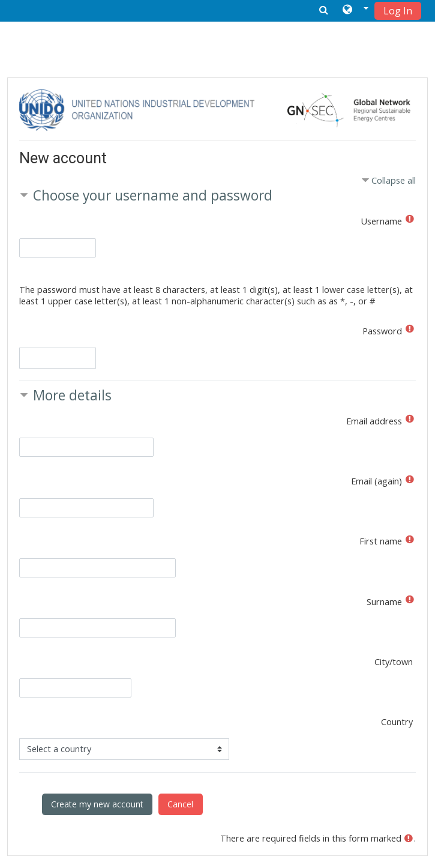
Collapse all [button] (394, 180)
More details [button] (72, 395)
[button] (355, 10)
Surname (384, 602)
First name (381, 541)
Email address (374, 421)
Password (382, 331)
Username (382, 221)
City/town (394, 662)
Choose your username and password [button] (153, 195)
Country (397, 722)
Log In (398, 11)
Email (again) (376, 481)
